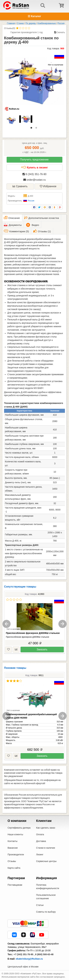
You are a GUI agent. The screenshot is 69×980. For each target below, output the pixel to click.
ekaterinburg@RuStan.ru (29, 959)
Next (62, 624)
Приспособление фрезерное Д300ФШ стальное (33, 633)
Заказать (42, 649)
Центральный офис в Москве (23, 967)
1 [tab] (32, 129)
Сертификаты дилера (19, 828)
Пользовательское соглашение (46, 897)
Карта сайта (14, 868)
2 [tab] (37, 129)
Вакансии (13, 848)
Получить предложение (34, 160)
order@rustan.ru (34, 180)
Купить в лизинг (34, 167)
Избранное (48, 186)
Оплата (40, 834)
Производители (16, 855)
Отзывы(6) (10, 28)
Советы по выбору (46, 912)
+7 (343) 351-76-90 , (24, 954)
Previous (7, 624)
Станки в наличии (46, 848)
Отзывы (12, 861)
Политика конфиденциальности (48, 887)
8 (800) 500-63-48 (44, 954)
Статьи (40, 905)
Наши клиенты (15, 834)
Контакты (12, 841)
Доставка (41, 841)
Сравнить (20, 186)
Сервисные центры (46, 861)
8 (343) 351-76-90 (34, 174)
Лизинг (40, 855)
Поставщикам (15, 885)
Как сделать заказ (46, 828)
